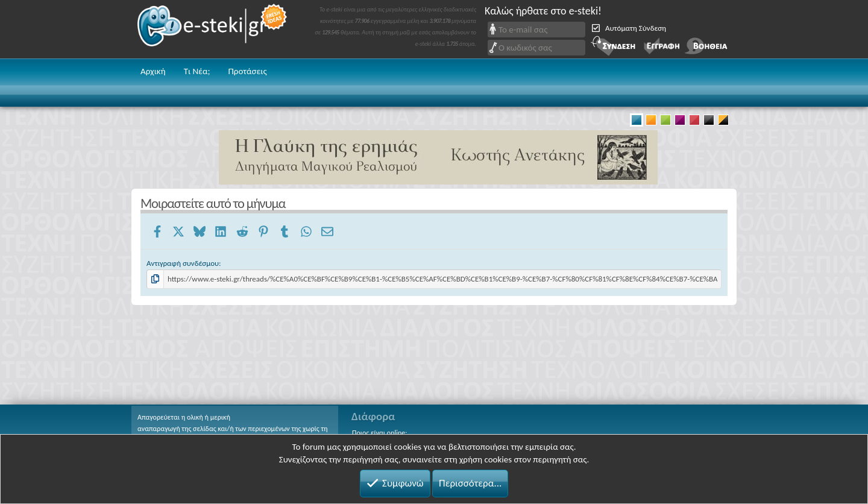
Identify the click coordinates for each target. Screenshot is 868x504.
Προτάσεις (247, 71)
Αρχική (153, 71)
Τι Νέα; (197, 71)
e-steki (213, 29)
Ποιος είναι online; (379, 433)
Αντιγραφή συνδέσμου (183, 263)
